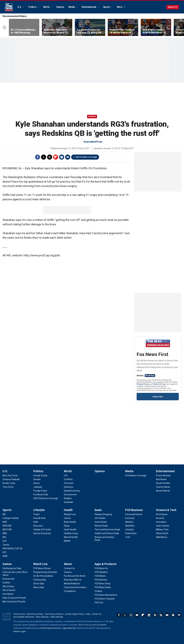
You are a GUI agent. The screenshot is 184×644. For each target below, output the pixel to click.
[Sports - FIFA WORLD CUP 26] (12, 549)
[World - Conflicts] (68, 479)
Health (68, 510)
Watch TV (173, 7)
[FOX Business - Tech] (128, 537)
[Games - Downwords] (8, 579)
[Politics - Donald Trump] (40, 476)
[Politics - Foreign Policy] (40, 491)
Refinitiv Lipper (19, 631)
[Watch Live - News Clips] (39, 587)
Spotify (173, 615)
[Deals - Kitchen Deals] (101, 526)
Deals (98, 510)
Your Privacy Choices (54, 614)
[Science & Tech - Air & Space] (162, 514)
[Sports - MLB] (5, 522)
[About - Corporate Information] (75, 587)
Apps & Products (106, 564)
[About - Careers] (68, 572)
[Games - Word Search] (9, 590)
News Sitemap (42, 617)
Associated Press (93, 142)
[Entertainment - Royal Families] (163, 483)
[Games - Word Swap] (8, 586)
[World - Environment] (70, 495)
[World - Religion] (68, 498)
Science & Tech (166, 510)
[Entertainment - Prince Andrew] (163, 476)
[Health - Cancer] (67, 518)
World (47, 7)
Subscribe (158, 397)
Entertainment (89, 7)
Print (62, 157)
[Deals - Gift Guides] (100, 518)
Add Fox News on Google (86, 157)
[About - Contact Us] (69, 568)
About (68, 564)
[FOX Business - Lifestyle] (129, 530)
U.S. (20, 7)
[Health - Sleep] (67, 526)
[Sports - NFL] (4, 514)
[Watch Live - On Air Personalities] (43, 576)
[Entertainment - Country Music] (163, 487)
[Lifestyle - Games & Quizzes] (42, 533)
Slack (155, 615)
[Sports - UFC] (5, 552)
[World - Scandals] (68, 502)
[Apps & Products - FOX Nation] (100, 576)
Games (7, 564)
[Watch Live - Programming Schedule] (45, 572)
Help (88, 614)
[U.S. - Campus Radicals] (11, 479)
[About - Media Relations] (72, 584)
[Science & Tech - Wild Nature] (162, 537)
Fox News (9, 7)
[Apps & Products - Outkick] (98, 591)
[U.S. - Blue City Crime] (10, 476)
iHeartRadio (179, 615)
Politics (33, 7)
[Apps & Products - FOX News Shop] (103, 584)
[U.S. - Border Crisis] (9, 483)
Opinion (60, 7)
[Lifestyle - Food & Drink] (39, 518)
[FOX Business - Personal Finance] (134, 514)
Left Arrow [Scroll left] (4, 27)
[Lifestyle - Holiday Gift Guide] (42, 530)
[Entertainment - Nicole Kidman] (163, 491)
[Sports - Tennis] (6, 545)
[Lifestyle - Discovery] (38, 526)
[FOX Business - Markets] (129, 522)
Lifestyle (39, 510)
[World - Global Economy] (72, 491)
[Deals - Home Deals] (101, 522)
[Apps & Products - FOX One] (99, 603)
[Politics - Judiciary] (38, 487)
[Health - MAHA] (67, 541)
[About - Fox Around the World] (75, 576)
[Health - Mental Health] (71, 537)
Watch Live (40, 564)
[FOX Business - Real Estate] (131, 533)
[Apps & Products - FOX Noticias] (101, 580)
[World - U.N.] (66, 476)
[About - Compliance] (70, 591)
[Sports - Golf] (5, 541)
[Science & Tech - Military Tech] (162, 530)
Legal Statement (69, 628)
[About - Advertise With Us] (73, 580)
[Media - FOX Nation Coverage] (136, 476)
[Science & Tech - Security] (160, 518)
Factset (103, 625)
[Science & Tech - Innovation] (161, 522)
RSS (161, 615)
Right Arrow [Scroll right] (178, 27)
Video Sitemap (57, 617)
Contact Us (96, 614)
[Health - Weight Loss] (70, 514)
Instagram (131, 615)
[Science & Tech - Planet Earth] (162, 533)
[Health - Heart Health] (70, 530)
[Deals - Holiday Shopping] (103, 514)
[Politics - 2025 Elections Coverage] (46, 498)
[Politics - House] (36, 483)
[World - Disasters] (69, 487)
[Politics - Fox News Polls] (41, 495)
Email (68, 157)
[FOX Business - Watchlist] (130, 526)
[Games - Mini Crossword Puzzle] (14, 602)
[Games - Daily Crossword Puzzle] (14, 598)
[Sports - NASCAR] (7, 526)
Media (72, 7)
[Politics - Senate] (37, 479)
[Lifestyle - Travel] (36, 514)
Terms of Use (159, 384)
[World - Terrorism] (69, 483)
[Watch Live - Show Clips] (39, 584)
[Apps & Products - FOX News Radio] (103, 587)
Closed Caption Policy (75, 614)
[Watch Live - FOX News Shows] (42, 568)
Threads (50, 157)
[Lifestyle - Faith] (36, 522)
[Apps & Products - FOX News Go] (101, 568)
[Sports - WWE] (5, 556)
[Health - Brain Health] (70, 522)
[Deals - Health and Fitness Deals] (107, 533)
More (120, 7)
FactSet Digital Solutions (50, 628)
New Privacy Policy (35, 614)
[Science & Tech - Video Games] (163, 526)
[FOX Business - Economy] (130, 518)
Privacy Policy (143, 384)
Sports (107, 7)
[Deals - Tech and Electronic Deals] (107, 530)
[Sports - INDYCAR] (7, 530)
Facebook (38, 157)
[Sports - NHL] (5, 537)
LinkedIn (149, 615)
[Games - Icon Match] (8, 594)
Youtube (137, 615)
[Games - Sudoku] (6, 583)
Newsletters (167, 615)
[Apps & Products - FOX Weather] (101, 572)
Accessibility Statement (24, 617)
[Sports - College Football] (10, 518)
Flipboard (56, 157)
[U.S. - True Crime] (8, 487)
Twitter (44, 157)
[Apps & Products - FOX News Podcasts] (105, 599)
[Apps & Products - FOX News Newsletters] (106, 595)
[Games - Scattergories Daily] (12, 568)
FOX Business (134, 510)
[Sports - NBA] (5, 533)
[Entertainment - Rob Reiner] (161, 479)
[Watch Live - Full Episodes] (40, 580)
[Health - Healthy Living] (71, 533)
